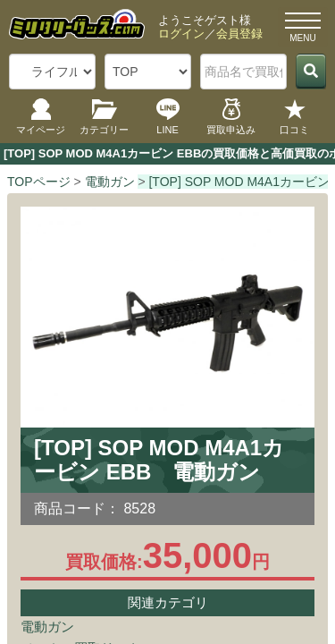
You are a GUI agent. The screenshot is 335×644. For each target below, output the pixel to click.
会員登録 (239, 34)
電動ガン (47, 627)
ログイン (181, 34)
